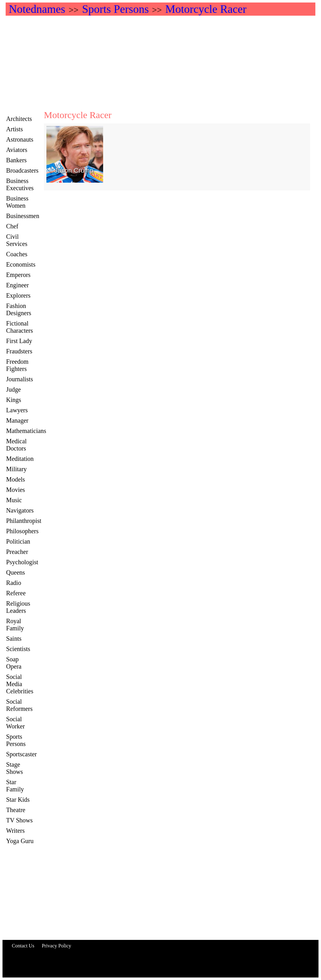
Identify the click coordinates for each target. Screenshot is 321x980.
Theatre (16, 810)
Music (14, 500)
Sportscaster (22, 754)
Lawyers (17, 410)
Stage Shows (15, 768)
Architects (19, 119)
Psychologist (22, 562)
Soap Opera (14, 663)
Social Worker (16, 723)
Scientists (18, 649)
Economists (21, 264)
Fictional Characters (20, 327)
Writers (16, 831)
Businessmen (23, 216)
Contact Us (23, 946)
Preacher (17, 552)
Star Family (15, 786)
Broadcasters (22, 170)
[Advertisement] (160, 63)
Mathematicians (26, 431)
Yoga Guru (20, 841)
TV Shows (20, 820)
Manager (17, 420)
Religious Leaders (18, 607)
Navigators (20, 510)
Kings (14, 400)
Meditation (20, 459)
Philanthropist (24, 521)
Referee (16, 593)
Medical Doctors (17, 445)
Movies (16, 490)
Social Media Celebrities (20, 684)
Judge (14, 389)
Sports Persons (16, 740)
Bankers (17, 160)
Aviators (17, 150)
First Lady (19, 341)
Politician (18, 541)
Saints (14, 639)
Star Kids (18, 800)
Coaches (17, 254)
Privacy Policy (56, 946)
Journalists (20, 379)
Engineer (18, 285)
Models (16, 479)
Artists (15, 129)
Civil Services (17, 240)
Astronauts (20, 139)
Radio (14, 583)
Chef (12, 226)
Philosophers (22, 531)
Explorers (18, 295)
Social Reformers (19, 705)
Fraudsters (19, 351)
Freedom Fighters (17, 365)
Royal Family (15, 625)
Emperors (18, 275)
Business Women (17, 202)
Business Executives (20, 184)
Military (17, 469)
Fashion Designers (19, 309)
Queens (16, 572)
